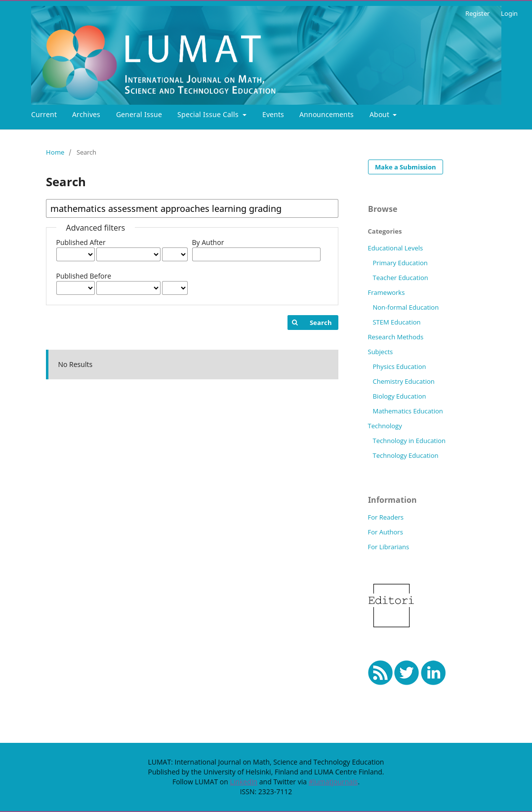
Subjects (381, 352)
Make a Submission (406, 167)
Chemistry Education (403, 381)
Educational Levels (396, 248)
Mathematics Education (408, 411)
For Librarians (389, 547)
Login (509, 13)
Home (55, 152)
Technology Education (405, 455)
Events (273, 114)
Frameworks (387, 292)
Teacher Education (400, 278)
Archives (86, 114)
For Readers (386, 517)
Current (44, 114)
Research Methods (396, 337)
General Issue (139, 114)
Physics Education (399, 366)
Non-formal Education (406, 307)
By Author (208, 242)
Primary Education (400, 263)
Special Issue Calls (209, 114)
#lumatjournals (333, 782)
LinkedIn (244, 782)
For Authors (386, 532)
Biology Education (399, 396)
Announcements (327, 114)
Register (477, 13)
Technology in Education (409, 441)
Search (321, 323)
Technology (385, 426)
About (380, 114)
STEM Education (396, 322)
